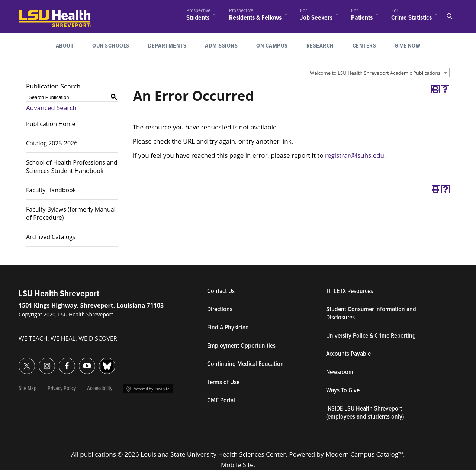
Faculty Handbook (51, 190)
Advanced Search (51, 108)
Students (198, 18)
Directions (220, 310)
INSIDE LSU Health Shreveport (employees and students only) (365, 413)
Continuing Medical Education (245, 364)
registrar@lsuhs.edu (355, 155)
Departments (167, 46)
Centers (364, 46)
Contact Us (255, 292)
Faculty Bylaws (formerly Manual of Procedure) (71, 213)
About (65, 46)
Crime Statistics (411, 18)
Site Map (28, 389)
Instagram (39, 362)
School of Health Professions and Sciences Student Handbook (72, 167)
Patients (362, 18)
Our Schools (111, 46)
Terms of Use (223, 383)
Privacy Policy (62, 389)
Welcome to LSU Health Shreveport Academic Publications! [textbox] (376, 73)
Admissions (221, 46)
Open (449, 16)
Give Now (407, 46)
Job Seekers (316, 18)
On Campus (272, 46)
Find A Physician (228, 328)
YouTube (79, 362)
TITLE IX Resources (350, 292)
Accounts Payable (348, 354)
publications (98, 454)
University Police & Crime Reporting (371, 336)
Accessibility (100, 389)
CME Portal (255, 401)
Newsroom (340, 373)
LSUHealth (34, 13)
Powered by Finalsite (148, 389)
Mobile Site (237, 465)
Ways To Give (343, 391)
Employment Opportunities (241, 346)
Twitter (19, 362)
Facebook (59, 362)
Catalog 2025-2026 (52, 143)
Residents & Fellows (255, 18)
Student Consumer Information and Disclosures (371, 314)
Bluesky (99, 362)
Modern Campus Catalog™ (364, 454)
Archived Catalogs (51, 237)
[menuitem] (198, 15)
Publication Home (51, 124)
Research (325, 45)
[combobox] (379, 73)
